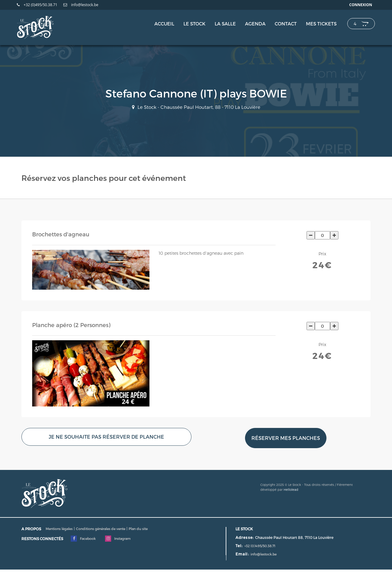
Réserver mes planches (286, 438)
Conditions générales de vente (101, 529)
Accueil (164, 24)
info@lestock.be (81, 5)
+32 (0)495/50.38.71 (37, 5)
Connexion (361, 5)
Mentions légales (59, 529)
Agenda (255, 24)
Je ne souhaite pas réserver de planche (106, 437)
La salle (225, 24)
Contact (286, 24)
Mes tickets (321, 24)
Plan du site (138, 529)
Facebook (83, 539)
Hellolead (291, 490)
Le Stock (194, 24)
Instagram (118, 539)
